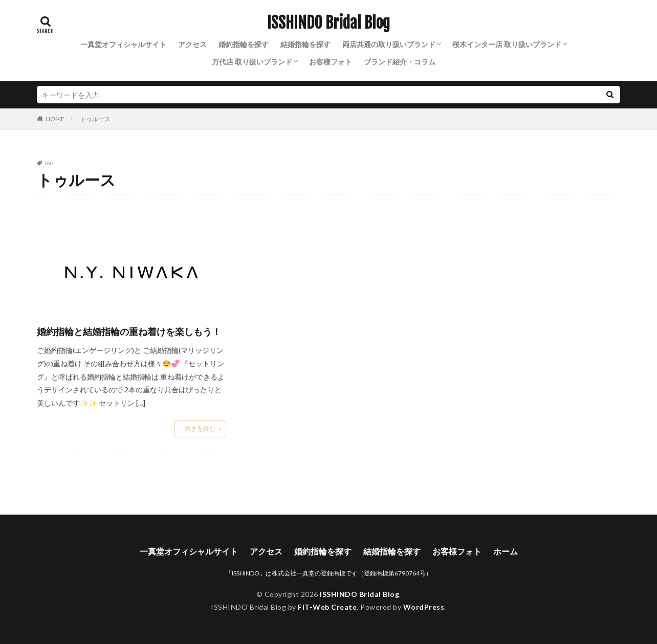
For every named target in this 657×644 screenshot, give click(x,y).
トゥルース (95, 119)
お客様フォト (331, 62)
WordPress (424, 607)
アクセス (192, 44)
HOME (55, 119)
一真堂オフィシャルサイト (123, 44)
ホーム (506, 551)
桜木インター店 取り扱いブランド (507, 44)
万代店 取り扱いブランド (252, 62)
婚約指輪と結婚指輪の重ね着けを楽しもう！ (129, 331)
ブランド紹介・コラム (400, 62)
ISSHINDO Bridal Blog (328, 23)
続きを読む (200, 428)
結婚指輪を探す (305, 44)
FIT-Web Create (327, 607)
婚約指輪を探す (244, 44)
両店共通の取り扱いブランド (389, 44)
